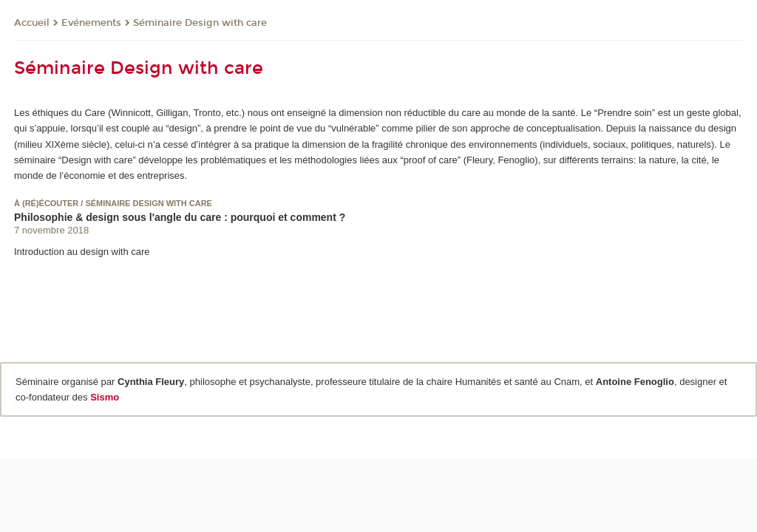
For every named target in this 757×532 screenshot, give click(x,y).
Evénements (91, 23)
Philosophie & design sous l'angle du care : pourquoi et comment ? (180, 217)
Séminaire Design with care (200, 23)
